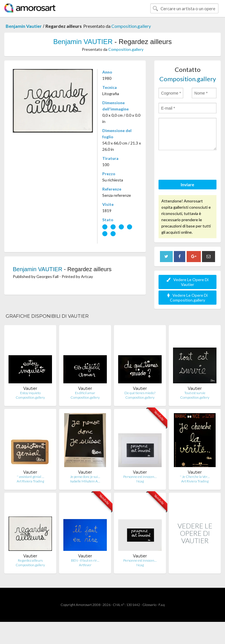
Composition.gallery (131, 26)
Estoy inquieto (30, 393)
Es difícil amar (85, 393)
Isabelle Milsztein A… (85, 481)
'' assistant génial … (30, 477)
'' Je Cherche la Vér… (195, 477)
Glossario (149, 605)
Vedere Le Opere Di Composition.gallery (188, 298)
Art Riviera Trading (30, 481)
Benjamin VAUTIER (83, 42)
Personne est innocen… (140, 477)
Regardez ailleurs (30, 560)
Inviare (188, 185)
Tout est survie (195, 393)
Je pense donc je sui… (85, 477)
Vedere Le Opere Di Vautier (188, 282)
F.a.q (162, 605)
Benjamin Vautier (24, 26)
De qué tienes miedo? (140, 393)
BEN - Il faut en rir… (85, 560)
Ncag (140, 481)
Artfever (85, 565)
